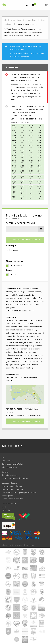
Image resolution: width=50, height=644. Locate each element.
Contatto (5, 472)
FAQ (4, 458)
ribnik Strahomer (12, 250)
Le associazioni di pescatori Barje (24, 20)
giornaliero (17, 266)
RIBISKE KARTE (14, 446)
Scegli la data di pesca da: (21, 223)
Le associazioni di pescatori (12, 499)
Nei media (6, 510)
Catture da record (9, 504)
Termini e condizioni (10, 475)
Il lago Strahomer (12, 219)
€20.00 (14, 275)
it (46, 5)
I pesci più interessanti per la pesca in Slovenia (20, 493)
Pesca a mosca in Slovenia (12, 486)
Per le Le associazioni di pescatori (15, 478)
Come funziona (8, 461)
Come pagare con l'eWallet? (13, 464)
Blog (4, 507)
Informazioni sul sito (10, 467)
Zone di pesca (7, 496)
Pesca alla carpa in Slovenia (12, 489)
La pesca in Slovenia (10, 483)
